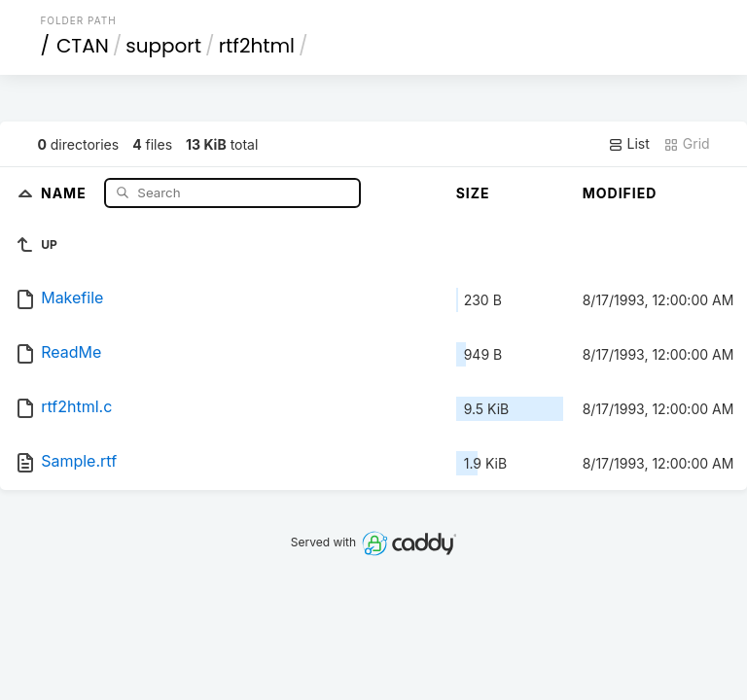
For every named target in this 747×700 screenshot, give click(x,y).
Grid (687, 144)
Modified (620, 193)
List (629, 144)
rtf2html (257, 46)
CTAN (83, 46)
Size (473, 193)
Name (66, 192)
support (163, 46)
